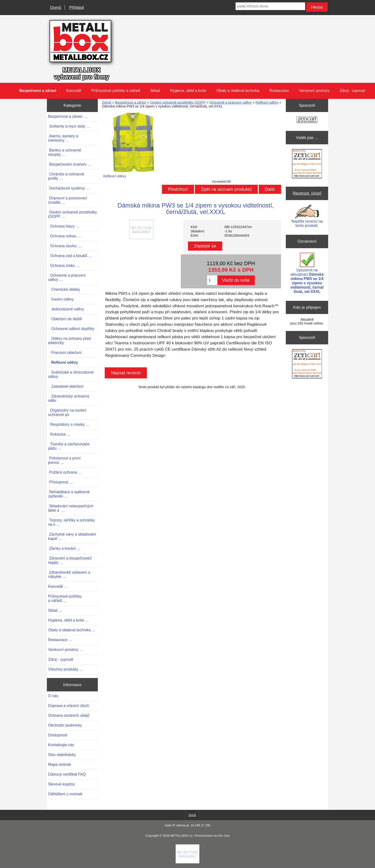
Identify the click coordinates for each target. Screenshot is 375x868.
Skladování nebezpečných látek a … (71, 508)
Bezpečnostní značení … (70, 164)
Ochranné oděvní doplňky (71, 329)
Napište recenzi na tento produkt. (307, 216)
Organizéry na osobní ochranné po (67, 412)
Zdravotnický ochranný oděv (69, 398)
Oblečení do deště (65, 319)
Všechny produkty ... (65, 669)
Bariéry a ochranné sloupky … (65, 152)
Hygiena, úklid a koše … (69, 620)
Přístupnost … (61, 482)
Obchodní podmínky (65, 725)
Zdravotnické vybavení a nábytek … (69, 574)
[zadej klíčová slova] (270, 6)
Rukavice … (59, 434)
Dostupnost (58, 735)
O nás (53, 696)
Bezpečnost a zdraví (131, 102)
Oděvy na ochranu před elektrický (69, 341)
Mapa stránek (60, 764)
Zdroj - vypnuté (352, 91)
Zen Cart (224, 836)
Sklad (155, 91)
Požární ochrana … (65, 472)
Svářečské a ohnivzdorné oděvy (71, 374)
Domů (56, 7)
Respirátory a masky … (69, 424)
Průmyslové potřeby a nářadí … (65, 598)
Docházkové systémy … (69, 188)
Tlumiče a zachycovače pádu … (69, 446)
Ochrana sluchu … (65, 246)
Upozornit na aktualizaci (307, 273)
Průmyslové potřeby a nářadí (116, 91)
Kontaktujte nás (61, 745)
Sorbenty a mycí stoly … (69, 126)
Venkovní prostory (314, 91)
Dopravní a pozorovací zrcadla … (68, 200)
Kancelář (74, 91)
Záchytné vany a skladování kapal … (72, 536)
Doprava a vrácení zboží (69, 706)
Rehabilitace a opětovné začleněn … (69, 494)
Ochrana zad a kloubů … (70, 256)
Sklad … (55, 610)
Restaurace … (60, 640)
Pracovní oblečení (65, 353)
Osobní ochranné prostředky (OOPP (178, 102)
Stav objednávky (62, 755)
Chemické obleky (64, 289)
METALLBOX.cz (181, 836)
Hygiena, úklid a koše (188, 91)
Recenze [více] (307, 193)
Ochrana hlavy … (64, 226)
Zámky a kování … (64, 548)
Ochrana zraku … (64, 266)
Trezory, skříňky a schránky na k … (72, 522)
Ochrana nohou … (65, 236)
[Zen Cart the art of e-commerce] (307, 120)
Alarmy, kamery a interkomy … (63, 138)
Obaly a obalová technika (238, 91)
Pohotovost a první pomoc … (64, 460)
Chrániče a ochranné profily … (66, 176)
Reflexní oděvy (267, 102)
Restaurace (279, 91)
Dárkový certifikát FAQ (67, 774)
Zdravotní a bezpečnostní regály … (70, 560)
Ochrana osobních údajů (69, 715)
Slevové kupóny (61, 784)
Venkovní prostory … (66, 650)
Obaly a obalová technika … (72, 630)
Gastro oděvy (61, 299)
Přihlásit (76, 7)
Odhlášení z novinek (65, 794)
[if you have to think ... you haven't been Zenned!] (187, 862)
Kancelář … (58, 586)
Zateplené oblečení (66, 386)
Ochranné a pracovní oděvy (230, 102)
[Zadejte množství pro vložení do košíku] (212, 280)
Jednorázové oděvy (66, 309)
